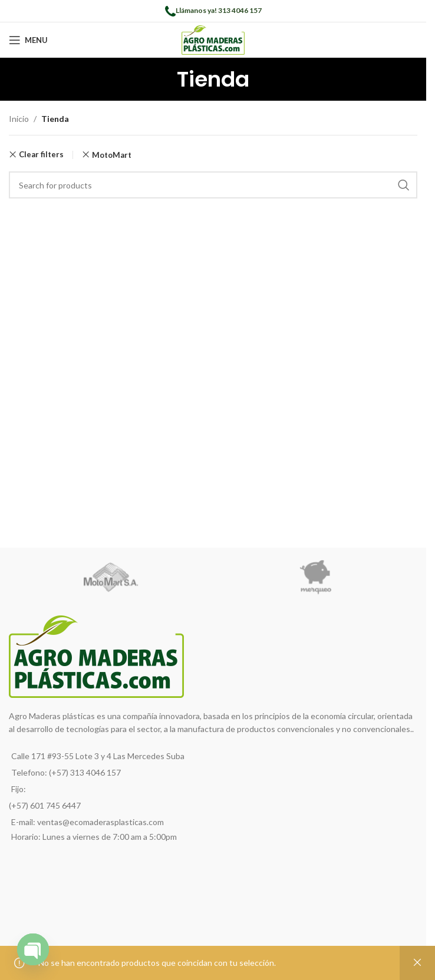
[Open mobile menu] (28, 40)
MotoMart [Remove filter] (112, 155)
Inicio (19, 119)
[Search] (213, 185)
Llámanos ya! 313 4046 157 (219, 10)
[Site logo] (213, 39)
